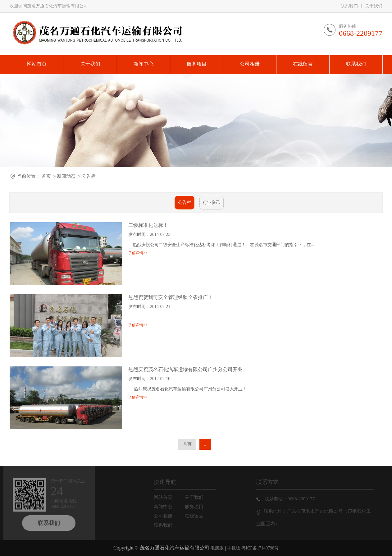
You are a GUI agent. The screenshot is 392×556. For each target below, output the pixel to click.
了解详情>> (138, 253)
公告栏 (89, 176)
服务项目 (199, 507)
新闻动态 (66, 176)
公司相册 (168, 516)
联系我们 (349, 6)
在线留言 (199, 516)
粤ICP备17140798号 (260, 548)
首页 (46, 176)
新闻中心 (168, 507)
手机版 (234, 548)
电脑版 (217, 548)
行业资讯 (212, 202)
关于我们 (374, 6)
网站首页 (168, 497)
